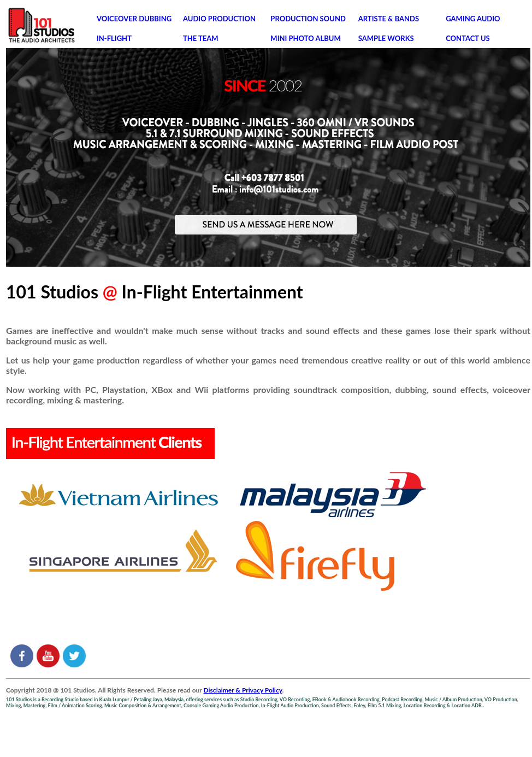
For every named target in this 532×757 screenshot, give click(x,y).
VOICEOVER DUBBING (134, 19)
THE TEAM (201, 38)
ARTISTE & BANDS (389, 19)
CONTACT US (468, 38)
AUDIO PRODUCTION (219, 19)
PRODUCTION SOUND (308, 19)
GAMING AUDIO (473, 19)
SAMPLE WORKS (386, 38)
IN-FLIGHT (114, 38)
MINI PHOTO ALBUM (305, 38)
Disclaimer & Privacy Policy (243, 690)
